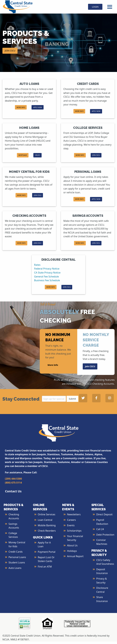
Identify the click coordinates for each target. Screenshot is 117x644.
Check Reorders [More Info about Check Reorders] (47, 531)
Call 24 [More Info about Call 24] (100, 529)
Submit (72, 399)
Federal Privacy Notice (47, 269)
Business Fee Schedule (47, 280)
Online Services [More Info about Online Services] (47, 514)
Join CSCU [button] (90, 366)
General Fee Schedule (46, 277)
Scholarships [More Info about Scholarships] (74, 531)
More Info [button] (53, 365)
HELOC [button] (37, 155)
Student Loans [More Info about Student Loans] (17, 562)
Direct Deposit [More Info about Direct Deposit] (104, 514)
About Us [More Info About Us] (72, 545)
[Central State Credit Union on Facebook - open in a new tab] (96, 398)
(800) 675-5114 (13, 483)
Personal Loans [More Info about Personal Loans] (17, 557)
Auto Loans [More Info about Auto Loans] (15, 568)
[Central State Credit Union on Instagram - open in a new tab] (110, 398)
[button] (23, 155)
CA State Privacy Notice (47, 273)
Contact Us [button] (13, 491)
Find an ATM (45, 567)
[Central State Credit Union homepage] (18, 7)
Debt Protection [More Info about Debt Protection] (105, 535)
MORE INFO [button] (21, 107)
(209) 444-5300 (13, 479)
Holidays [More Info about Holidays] (72, 551)
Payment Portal (47, 552)
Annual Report (75, 556)
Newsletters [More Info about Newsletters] (74, 514)
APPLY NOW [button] (37, 107)
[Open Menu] (110, 7)
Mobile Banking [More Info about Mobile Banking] (47, 525)
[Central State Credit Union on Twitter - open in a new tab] (83, 398)
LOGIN (95, 7)
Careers (71, 520)
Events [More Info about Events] (71, 525)
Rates (37, 265)
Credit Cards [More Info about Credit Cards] (16, 552)
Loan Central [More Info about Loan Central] (45, 520)
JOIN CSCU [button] (10, 51)
